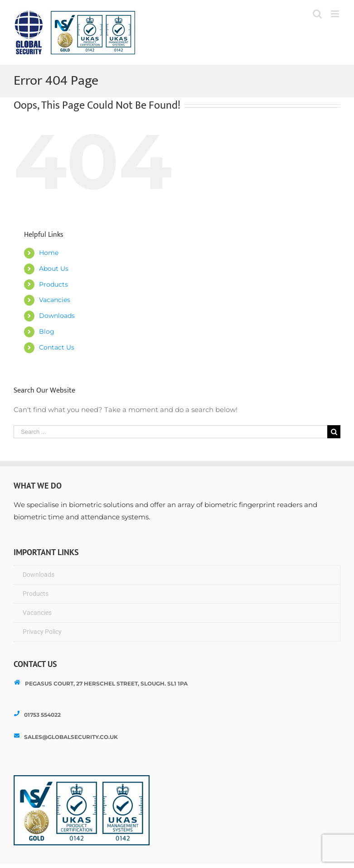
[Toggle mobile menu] (336, 14)
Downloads (57, 316)
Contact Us (57, 347)
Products (53, 284)
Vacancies (55, 300)
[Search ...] (170, 432)
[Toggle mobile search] (317, 14)
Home (49, 253)
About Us (54, 269)
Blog (47, 331)
